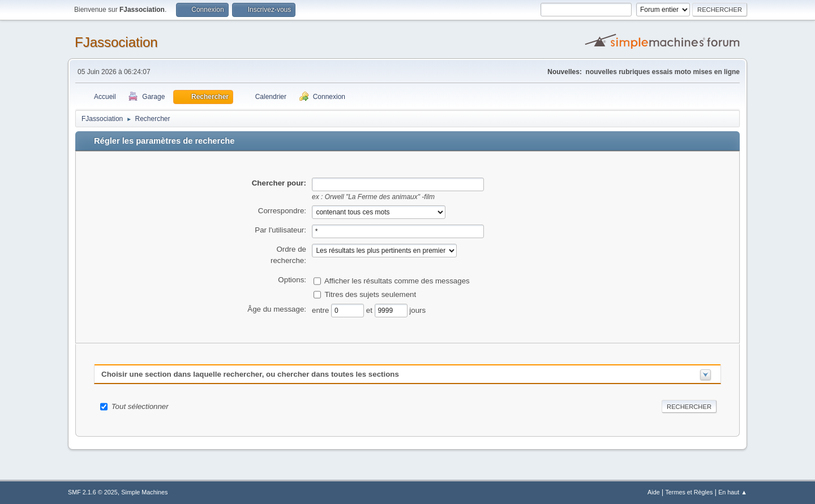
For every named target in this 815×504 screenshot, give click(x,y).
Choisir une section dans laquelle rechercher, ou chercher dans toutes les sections (250, 374)
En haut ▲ (733, 492)
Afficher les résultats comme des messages (397, 280)
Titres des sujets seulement (370, 294)
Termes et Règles (689, 492)
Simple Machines (144, 492)
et (370, 310)
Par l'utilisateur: (280, 230)
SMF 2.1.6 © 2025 (93, 492)
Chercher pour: (279, 183)
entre (321, 310)
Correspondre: (282, 211)
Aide (654, 492)
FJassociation (116, 42)
